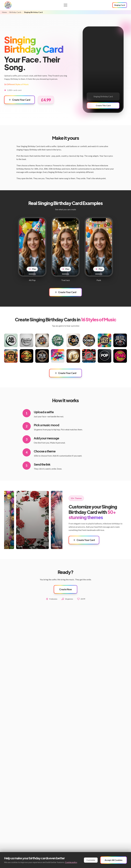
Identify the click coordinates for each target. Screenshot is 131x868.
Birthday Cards (15, 12)
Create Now (65, 589)
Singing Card (120, 5)
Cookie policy (71, 862)
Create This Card (103, 105)
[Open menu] (65, 5)
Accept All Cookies (114, 860)
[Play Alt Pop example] (32, 247)
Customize (91, 860)
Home (4, 12)
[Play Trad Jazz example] (65, 247)
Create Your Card (19, 100)
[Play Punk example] (99, 247)
